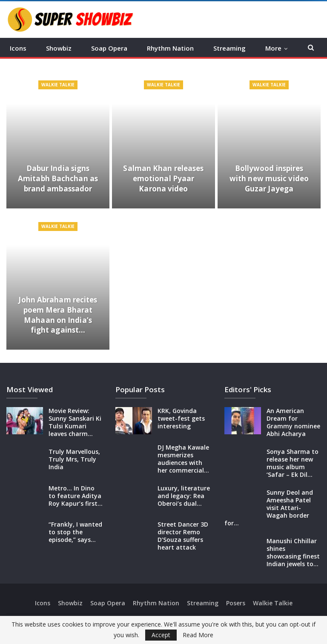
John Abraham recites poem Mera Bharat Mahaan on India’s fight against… (58, 315)
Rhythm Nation (170, 48)
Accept (161, 635)
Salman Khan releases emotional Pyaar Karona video (163, 178)
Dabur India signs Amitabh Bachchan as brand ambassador (58, 178)
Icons (18, 48)
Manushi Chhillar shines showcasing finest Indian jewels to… (293, 552)
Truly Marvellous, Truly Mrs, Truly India (74, 459)
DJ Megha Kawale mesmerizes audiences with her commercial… (183, 459)
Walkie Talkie (58, 85)
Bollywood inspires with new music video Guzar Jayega (269, 178)
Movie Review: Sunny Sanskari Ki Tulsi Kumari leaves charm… (75, 422)
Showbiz (59, 48)
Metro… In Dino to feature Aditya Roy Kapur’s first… (76, 496)
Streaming (229, 48)
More (273, 48)
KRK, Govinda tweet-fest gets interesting (181, 418)
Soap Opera (109, 48)
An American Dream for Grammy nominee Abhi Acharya (293, 422)
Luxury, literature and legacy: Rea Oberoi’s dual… (184, 496)
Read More (198, 635)
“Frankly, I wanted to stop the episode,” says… (75, 532)
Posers (236, 603)
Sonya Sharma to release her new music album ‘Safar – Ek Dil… (293, 463)
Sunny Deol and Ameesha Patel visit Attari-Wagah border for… (269, 508)
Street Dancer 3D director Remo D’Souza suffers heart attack (183, 536)
